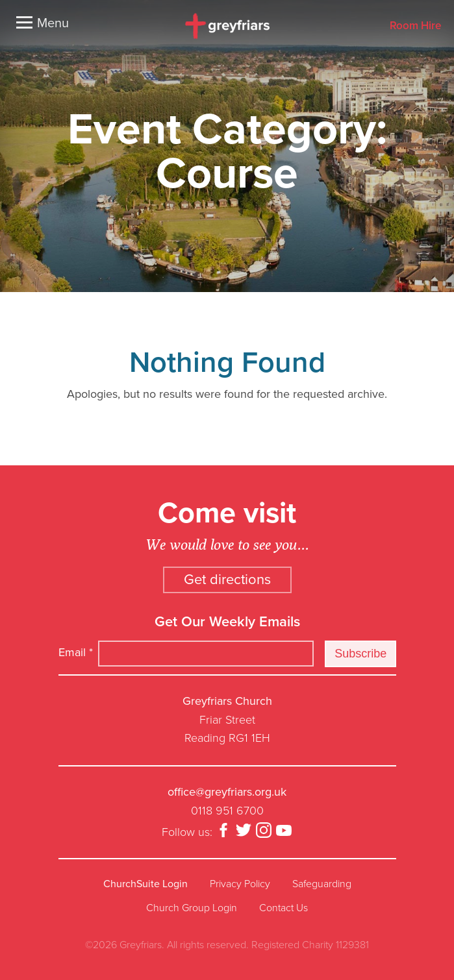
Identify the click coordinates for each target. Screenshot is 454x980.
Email (76, 652)
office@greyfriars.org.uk (227, 792)
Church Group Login (192, 908)
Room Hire (415, 26)
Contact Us (284, 908)
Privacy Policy (240, 884)
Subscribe (360, 654)
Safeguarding (322, 884)
